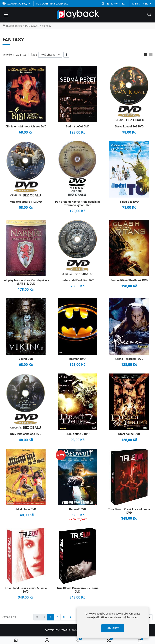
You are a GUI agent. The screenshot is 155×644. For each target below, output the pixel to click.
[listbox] (50, 55)
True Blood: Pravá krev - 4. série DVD (129, 511)
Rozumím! (113, 628)
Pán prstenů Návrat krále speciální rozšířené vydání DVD (77, 203)
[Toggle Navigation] (6, 15)
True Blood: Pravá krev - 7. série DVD (77, 590)
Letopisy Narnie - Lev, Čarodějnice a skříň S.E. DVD (26, 282)
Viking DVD (26, 359)
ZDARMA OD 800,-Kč (19, 4)
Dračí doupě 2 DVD (77, 434)
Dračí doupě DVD (129, 434)
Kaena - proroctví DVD (129, 359)
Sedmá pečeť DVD (77, 126)
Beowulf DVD (77, 509)
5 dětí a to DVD (129, 202)
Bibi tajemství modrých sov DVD (26, 126)
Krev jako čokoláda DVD (26, 434)
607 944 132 (118, 4)
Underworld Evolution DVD (77, 280)
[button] (149, 15)
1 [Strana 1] (51, 617)
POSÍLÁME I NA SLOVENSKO (52, 4)
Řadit (34, 55)
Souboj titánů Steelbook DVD (129, 280)
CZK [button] (145, 4)
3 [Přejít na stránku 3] (64, 617)
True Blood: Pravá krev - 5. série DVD (26, 590)
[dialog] (113, 622)
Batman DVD (77, 359)
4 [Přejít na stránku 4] (71, 617)
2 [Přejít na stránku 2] (57, 617)
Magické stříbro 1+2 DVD (26, 202)
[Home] (16, 640)
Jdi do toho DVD (26, 509)
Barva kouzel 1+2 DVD (129, 126)
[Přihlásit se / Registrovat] (47, 640)
